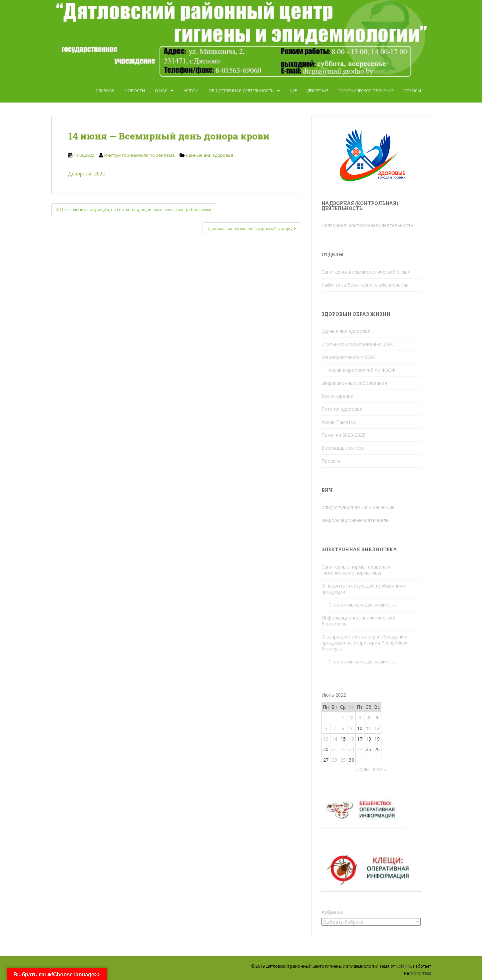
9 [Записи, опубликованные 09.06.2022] (351, 728)
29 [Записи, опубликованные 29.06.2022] (343, 760)
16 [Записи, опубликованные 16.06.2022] (351, 739)
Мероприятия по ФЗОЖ (348, 357)
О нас (161, 91)
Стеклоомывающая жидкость (362, 605)
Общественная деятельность (241, 91)
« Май (362, 769)
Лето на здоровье (342, 409)
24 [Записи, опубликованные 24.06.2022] (360, 749)
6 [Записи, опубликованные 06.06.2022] (326, 728)
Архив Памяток (339, 422)
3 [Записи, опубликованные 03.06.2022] (360, 718)
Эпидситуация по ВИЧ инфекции (358, 507)
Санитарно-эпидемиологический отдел (366, 272)
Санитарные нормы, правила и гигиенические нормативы (356, 570)
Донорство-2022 (87, 174)
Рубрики (332, 912)
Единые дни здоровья (210, 155)
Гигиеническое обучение (366, 91)
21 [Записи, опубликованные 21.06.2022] (334, 749)
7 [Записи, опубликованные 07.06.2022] (334, 728)
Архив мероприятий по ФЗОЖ (362, 370)
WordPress (421, 973)
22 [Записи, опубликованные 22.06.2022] (343, 749)
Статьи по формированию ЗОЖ (357, 344)
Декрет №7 (318, 91)
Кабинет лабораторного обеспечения (365, 285)
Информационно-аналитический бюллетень (358, 621)
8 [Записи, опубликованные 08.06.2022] (343, 728)
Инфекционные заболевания (354, 383)
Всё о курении (337, 396)
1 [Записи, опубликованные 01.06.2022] (343, 718)
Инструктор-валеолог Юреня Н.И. (140, 155)
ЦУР (293, 91)
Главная (105, 91)
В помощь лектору (343, 448)
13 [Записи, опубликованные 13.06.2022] (326, 739)
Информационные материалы (355, 520)
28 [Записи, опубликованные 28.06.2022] (334, 760)
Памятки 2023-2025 (343, 435)
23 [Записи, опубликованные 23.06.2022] (351, 749)
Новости (135, 91)
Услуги (191, 91)
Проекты (331, 461)
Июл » (380, 769)
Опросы (412, 91)
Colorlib (403, 966)
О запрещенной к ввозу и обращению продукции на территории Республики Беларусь (365, 643)
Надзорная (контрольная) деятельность (367, 225)
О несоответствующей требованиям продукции (364, 589)
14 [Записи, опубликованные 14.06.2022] (334, 739)
